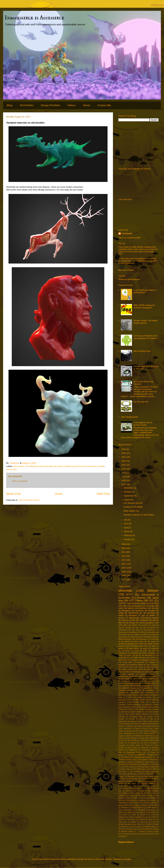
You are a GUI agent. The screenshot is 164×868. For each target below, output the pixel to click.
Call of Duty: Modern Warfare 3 (137, 714)
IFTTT (130, 595)
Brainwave (143, 639)
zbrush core (11, 469)
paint (136, 651)
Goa (144, 729)
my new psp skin (141, 402)
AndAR (139, 697)
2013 (124, 556)
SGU (135, 748)
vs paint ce (134, 688)
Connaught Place (136, 717)
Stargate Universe (149, 660)
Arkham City (151, 697)
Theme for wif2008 (135, 762)
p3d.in (153, 683)
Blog (10, 105)
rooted (134, 815)
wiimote (156, 829)
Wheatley (131, 776)
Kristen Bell (149, 736)
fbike (154, 646)
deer (15, 466)
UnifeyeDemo (144, 764)
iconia (139, 803)
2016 (124, 544)
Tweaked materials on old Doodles (139, 515)
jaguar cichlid (123, 805)
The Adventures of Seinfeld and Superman (137, 757)
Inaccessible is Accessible (35, 18)
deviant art (126, 634)
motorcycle (136, 606)
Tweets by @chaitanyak (129, 279)
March (127, 531)
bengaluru (122, 665)
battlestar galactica (144, 781)
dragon (21, 466)
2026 (124, 449)
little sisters (155, 805)
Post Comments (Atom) (29, 500)
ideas (145, 648)
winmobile (128, 834)
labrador (145, 805)
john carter (135, 805)
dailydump (122, 788)
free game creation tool (147, 796)
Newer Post (13, 494)
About (86, 105)
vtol (154, 688)
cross (153, 786)
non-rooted (143, 683)
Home (59, 494)
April (126, 528)
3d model (150, 606)
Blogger (128, 859)
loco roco (139, 681)
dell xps (132, 788)
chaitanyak (144, 620)
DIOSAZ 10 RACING (137, 719)
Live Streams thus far (133, 503)
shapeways (123, 653)
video (139, 827)
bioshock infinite (136, 665)
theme (153, 653)
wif (137, 655)
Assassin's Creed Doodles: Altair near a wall (137, 702)
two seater (123, 688)
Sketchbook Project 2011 (136, 752)
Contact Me (104, 105)
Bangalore (126, 611)
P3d (145, 743)
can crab (122, 667)
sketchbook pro (135, 613)
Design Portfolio (50, 105)
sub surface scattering (63, 466)
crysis (156, 667)
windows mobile (139, 603)
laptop (136, 679)
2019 (124, 477)
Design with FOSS (131, 724)
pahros (121, 812)
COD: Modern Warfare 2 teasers (147, 709)
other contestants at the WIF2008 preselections (137, 810)
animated (133, 615)
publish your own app (135, 812)
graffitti (156, 672)
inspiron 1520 (137, 676)
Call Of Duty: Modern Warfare (132, 712)
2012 (124, 560)
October (128, 492)
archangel (131, 781)
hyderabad (122, 803)
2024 (124, 457)
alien (125, 606)
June (126, 524)
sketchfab (48, 466)
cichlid (141, 644)
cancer (132, 667)
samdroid (122, 686)
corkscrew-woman (139, 786)
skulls (145, 653)
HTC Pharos (136, 601)
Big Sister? (148, 707)
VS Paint (155, 603)
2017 (124, 484)
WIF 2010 (153, 769)
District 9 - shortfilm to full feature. (130, 726)
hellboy (32, 466)
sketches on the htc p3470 (146, 817)
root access (123, 815)
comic (141, 667)
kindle (127, 679)
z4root (151, 834)
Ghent (137, 729)
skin (144, 627)
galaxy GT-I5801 (124, 798)
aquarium (140, 611)
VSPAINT (123, 603)
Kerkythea (138, 736)
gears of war (139, 798)
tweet (157, 824)
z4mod (143, 834)
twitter (152, 615)
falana (142, 791)
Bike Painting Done (142, 351)
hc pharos (132, 800)
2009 (124, 572)
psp (137, 627)
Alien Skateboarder (129, 417)
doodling (150, 788)
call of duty (151, 665)
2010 (124, 568)
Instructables (132, 625)
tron (154, 686)
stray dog (144, 822)
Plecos (147, 745)
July (126, 520)
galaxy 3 (122, 648)
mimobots (126, 651)
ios (120, 679)
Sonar (153, 752)
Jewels (129, 736)
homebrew (142, 800)
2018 (124, 480)
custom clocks (127, 669)
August (127, 500)
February (128, 535)
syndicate (146, 686)
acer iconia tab (140, 641)
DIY (151, 601)
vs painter (146, 688)
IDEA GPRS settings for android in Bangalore (144, 306)
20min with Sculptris (143, 695)
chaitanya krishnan (148, 784)
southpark (142, 819)
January (128, 539)
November (129, 488)
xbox (136, 834)
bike (134, 620)
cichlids (149, 644)
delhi (127, 672)
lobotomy (124, 807)
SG (129, 748)
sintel (131, 817)
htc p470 (153, 800)
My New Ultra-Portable (129, 740)
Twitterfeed (133, 764)
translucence (80, 466)
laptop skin (126, 681)
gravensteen (151, 798)
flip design (131, 623)
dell (154, 620)
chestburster (123, 786)
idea (146, 803)
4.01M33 (129, 697)
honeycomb (123, 676)
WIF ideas (122, 772)
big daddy (132, 784)
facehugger (137, 672)
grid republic (128, 674)
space (153, 627)
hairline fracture (147, 674)
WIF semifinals (135, 772)
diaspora (140, 788)
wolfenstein (150, 690)
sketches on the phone (127, 819)
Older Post (103, 494)
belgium (152, 662)
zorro (121, 625)
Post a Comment (20, 481)
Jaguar (121, 736)
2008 (124, 575)
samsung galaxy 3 (147, 623)
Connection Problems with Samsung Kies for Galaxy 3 (146, 337)
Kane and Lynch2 (149, 658)
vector (129, 655)
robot (121, 608)
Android (141, 598)
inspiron (153, 803)
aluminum (141, 662)
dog (120, 627)
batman (125, 620)
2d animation (147, 655)
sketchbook (134, 686)
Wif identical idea (135, 779)
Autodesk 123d (150, 637)
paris (145, 651)
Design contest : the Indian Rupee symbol (145, 322)
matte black (151, 807)
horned (39, 466)
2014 (124, 552)
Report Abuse (126, 842)
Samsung (122, 632)
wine (150, 831)
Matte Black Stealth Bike (149, 738)
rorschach (144, 815)
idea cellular (134, 648)
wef (120, 829)
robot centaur (151, 812)
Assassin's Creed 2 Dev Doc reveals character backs (137, 700)
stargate (134, 822)
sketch (131, 608)
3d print (155, 608)
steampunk (123, 637)
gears (147, 672)
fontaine (132, 796)
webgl (121, 613)
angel (153, 641)
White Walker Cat (131, 511)
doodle (128, 627)
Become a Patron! (126, 270)
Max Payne (123, 660)
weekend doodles (126, 690)
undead (101, 466)
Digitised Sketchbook (149, 724)
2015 (124, 548)
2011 (124, 564)
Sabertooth (144, 748)
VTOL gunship (143, 767)
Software (134, 660)
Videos (71, 105)
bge (155, 781)
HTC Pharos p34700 (147, 733)
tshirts (150, 824)
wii (140, 690)
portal (153, 634)
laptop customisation (150, 679)
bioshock (145, 625)
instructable (151, 676)
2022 (124, 465)
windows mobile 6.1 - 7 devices (133, 831)
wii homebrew (145, 829)
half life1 (121, 800)
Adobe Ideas (136, 637)
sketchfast (135, 653)
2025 (124, 453)
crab (149, 667)
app (143, 615)
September (129, 496)
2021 (124, 469)
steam (121, 615)
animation (133, 632)
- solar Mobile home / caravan (140, 693)
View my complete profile (129, 238)
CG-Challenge (149, 630)
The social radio (125, 662)
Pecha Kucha (135, 745)
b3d (142, 632)
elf (27, 466)
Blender (153, 590)
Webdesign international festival (144, 618)
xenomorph (123, 630)
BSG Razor (137, 707)
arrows (121, 644)
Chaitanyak (127, 233)
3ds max (136, 630)
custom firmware (144, 669)
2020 (124, 473)
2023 (124, 461)
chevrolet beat (153, 632)
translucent (92, 466)
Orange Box (135, 743)
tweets (123, 827)
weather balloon (150, 827)
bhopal (121, 784)
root (153, 651)
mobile (136, 634)
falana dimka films (141, 646)
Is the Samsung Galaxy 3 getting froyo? (145, 291)
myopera (132, 683)
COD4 (130, 709)
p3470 (145, 634)
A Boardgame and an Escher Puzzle (143, 424)
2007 (124, 580)
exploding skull (131, 791)
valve (120, 655)
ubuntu (121, 618)
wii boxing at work (130, 829)
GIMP (136, 658)
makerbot (155, 648)
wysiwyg (122, 692)
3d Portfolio (27, 105)
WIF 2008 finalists (139, 769)
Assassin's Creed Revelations (130, 705)
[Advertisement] (138, 145)
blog (154, 625)
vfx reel (132, 827)
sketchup (151, 613)
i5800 (131, 803)
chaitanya (131, 644)
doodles (152, 611)
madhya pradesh (137, 807)
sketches (143, 608)
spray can (152, 819)
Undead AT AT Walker (133, 507)
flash (120, 623)
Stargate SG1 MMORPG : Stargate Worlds (143, 755)
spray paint (123, 822)
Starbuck (122, 755)
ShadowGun (133, 750)
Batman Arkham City (127, 639)
